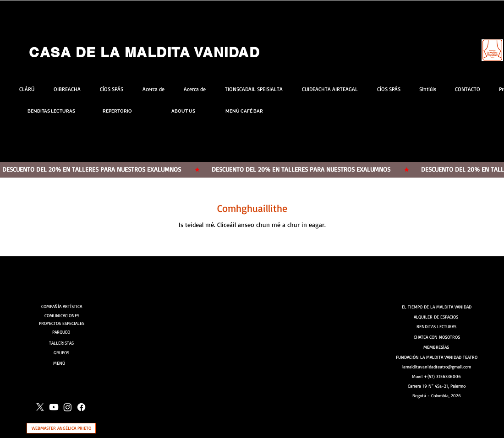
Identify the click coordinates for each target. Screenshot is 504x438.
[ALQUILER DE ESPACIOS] (436, 317)
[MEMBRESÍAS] (436, 347)
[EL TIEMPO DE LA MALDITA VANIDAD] (437, 307)
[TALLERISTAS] (61, 343)
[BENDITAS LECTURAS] (51, 111)
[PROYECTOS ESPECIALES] (62, 323)
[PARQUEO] (61, 332)
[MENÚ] (62, 363)
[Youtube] (54, 407)
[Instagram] (68, 407)
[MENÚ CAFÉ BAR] (244, 111)
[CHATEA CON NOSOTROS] (437, 337)
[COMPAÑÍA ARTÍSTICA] (63, 306)
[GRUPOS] (61, 352)
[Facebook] (81, 407)
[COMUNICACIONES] (63, 315)
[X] (40, 407)
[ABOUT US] (183, 111)
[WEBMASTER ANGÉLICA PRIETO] (61, 428)
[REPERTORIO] (117, 111)
